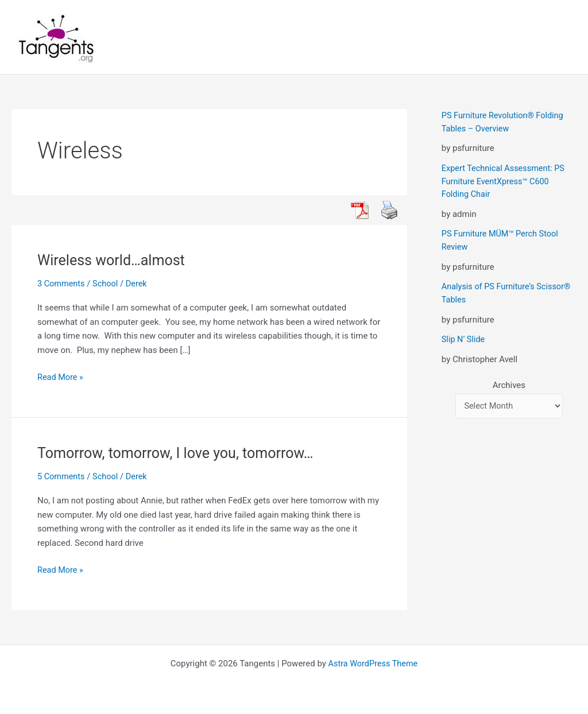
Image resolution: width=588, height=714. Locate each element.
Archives (509, 384)
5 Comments (62, 476)
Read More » (61, 377)
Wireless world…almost (114, 260)
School (107, 284)
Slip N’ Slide (464, 339)
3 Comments (62, 284)
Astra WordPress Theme (373, 663)
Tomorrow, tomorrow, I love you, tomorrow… (181, 453)
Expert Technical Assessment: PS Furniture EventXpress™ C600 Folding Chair (505, 181)
